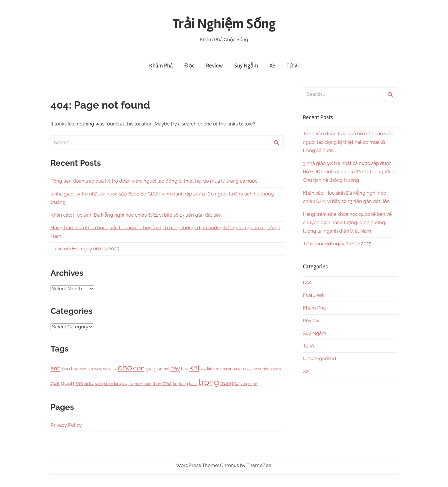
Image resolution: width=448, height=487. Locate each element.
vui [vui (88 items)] (250, 384)
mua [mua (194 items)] (230, 369)
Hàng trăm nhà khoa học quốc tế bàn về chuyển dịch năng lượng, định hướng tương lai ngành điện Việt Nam (347, 223)
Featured (313, 295)
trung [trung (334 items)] (227, 383)
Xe (272, 66)
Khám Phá (161, 66)
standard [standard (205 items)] (113, 384)
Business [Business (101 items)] (95, 369)
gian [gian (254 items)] (158, 369)
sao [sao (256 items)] (79, 383)
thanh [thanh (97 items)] (147, 384)
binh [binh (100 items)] (83, 369)
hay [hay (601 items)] (175, 368)
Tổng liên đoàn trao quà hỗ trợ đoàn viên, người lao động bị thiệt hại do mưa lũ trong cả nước (154, 181)
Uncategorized (320, 358)
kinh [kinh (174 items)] (211, 369)
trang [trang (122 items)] (183, 384)
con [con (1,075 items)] (139, 368)
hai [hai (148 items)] (166, 369)
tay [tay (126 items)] (131, 384)
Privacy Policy (66, 425)
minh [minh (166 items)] (220, 369)
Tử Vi (293, 66)
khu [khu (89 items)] (203, 369)
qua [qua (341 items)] (55, 383)
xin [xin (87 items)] (255, 384)
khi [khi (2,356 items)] (194, 368)
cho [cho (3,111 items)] (125, 368)
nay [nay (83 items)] (250, 369)
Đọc (189, 66)
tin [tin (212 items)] (175, 384)
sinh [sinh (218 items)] (99, 383)
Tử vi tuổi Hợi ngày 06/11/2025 (85, 249)
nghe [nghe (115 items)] (257, 369)
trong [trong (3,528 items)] (209, 382)
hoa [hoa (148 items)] (185, 369)
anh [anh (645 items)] (56, 368)
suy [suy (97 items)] (125, 384)
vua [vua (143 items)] (244, 384)
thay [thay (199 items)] (157, 384)
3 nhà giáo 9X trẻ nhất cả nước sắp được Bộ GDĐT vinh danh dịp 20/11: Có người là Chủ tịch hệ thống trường (349, 172)
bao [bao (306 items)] (66, 369)
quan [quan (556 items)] (68, 383)
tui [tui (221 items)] (237, 383)
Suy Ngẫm (246, 66)
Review (214, 66)
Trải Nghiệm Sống (224, 24)
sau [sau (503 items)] (89, 383)
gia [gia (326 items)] (149, 369)
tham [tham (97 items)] (139, 384)
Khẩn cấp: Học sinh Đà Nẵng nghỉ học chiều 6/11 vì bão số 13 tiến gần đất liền (136, 215)
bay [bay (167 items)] (75, 369)
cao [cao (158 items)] (106, 369)
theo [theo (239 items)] (167, 383)
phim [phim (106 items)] (277, 369)
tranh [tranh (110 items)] (193, 384)
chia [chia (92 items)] (114, 369)
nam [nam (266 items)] (241, 369)
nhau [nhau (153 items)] (267, 369)
